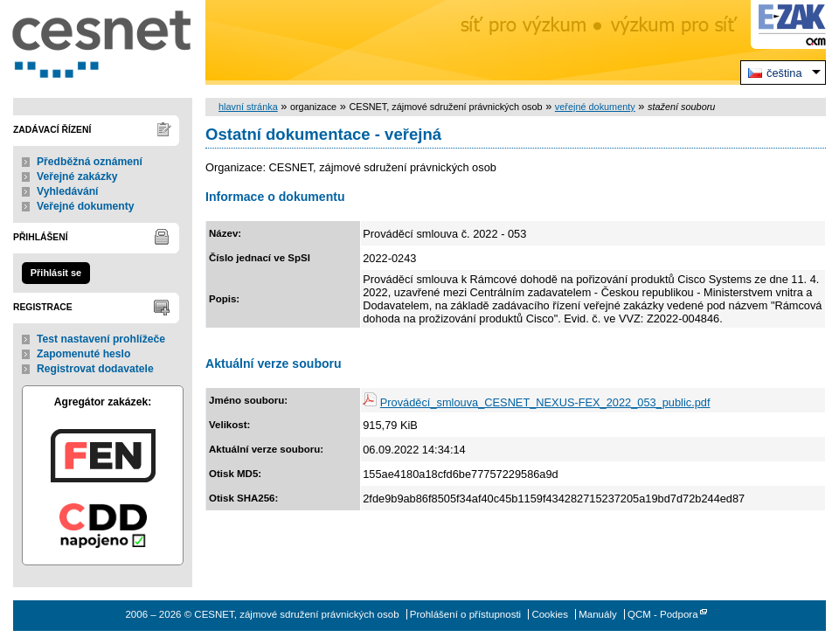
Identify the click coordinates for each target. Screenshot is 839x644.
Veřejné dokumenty (85, 206)
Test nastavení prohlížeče (101, 339)
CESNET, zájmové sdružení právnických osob (103, 42)
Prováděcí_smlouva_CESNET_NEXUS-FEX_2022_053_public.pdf (545, 402)
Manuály (598, 614)
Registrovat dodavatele (95, 369)
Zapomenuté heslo (83, 354)
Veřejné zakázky (77, 177)
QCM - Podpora (663, 614)
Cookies (550, 614)
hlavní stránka (248, 107)
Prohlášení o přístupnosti (465, 614)
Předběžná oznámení (90, 162)
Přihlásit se (56, 273)
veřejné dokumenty (595, 107)
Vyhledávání (68, 191)
